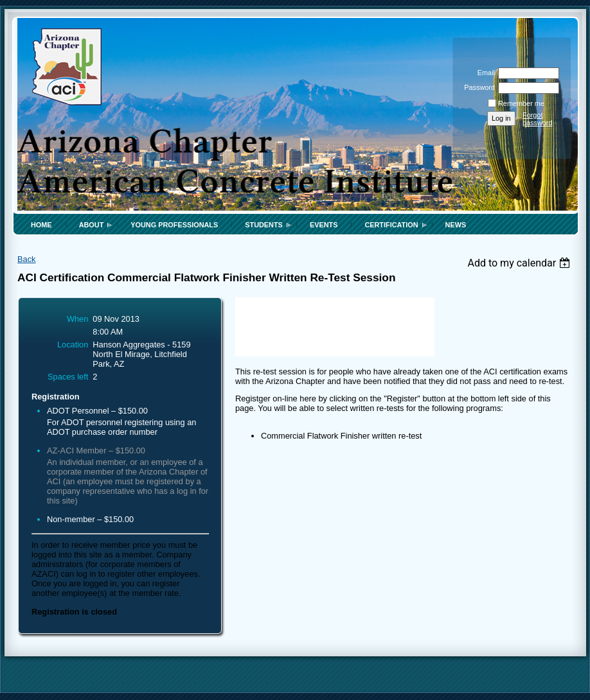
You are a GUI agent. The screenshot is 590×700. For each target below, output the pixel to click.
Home (41, 225)
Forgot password (538, 119)
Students (264, 225)
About (92, 225)
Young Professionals (174, 225)
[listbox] (520, 263)
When (77, 319)
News (456, 225)
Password (477, 87)
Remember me (521, 103)
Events (324, 225)
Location (73, 345)
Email (484, 73)
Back (26, 259)
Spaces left (68, 377)
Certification (391, 225)
